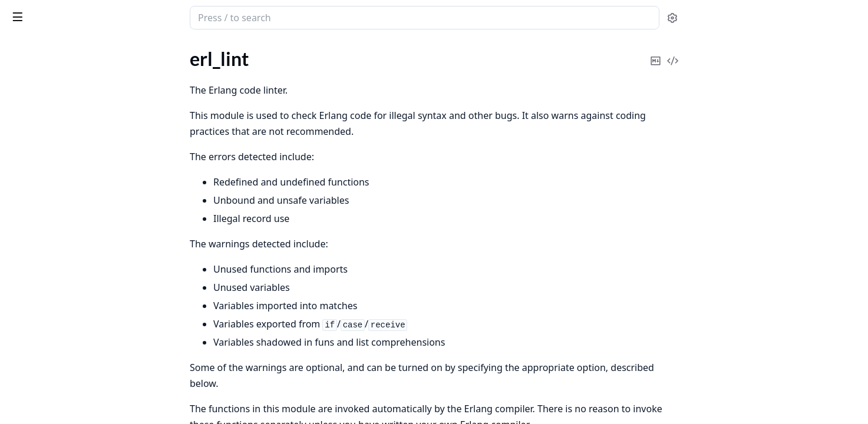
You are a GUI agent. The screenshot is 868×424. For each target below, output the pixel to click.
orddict (23, 406)
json (17, 390)
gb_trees (25, 374)
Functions (41, 153)
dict (16, 295)
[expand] (165, 61)
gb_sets (23, 358)
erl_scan (24, 206)
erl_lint (22, 90)
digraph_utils (34, 327)
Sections (38, 111)
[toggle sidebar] (161, 16)
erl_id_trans (32, 59)
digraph (24, 311)
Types (32, 139)
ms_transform (36, 222)
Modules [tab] (71, 48)
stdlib (56, 12)
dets (17, 279)
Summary (40, 125)
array (19, 263)
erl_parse (27, 175)
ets (14, 342)
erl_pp (21, 191)
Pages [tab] (21, 48)
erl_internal (31, 74)
